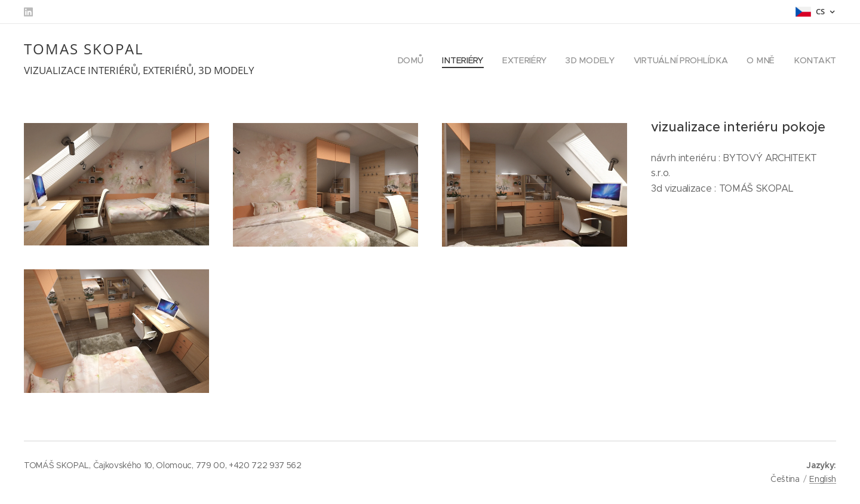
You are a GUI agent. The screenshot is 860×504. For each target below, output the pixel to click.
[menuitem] (415, 60)
